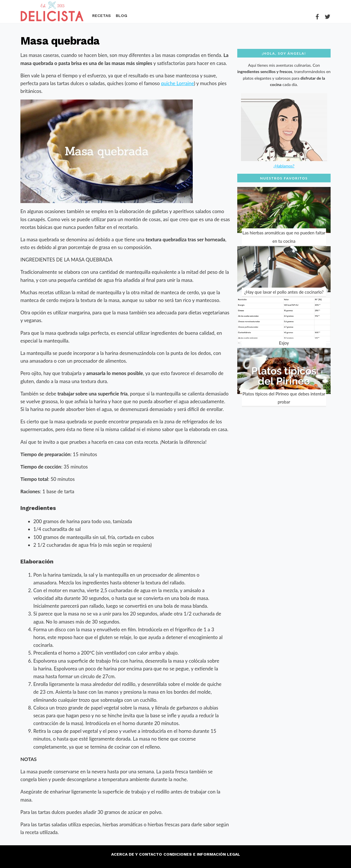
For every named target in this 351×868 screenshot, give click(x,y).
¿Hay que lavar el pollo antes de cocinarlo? (284, 292)
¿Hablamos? (284, 166)
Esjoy (284, 343)
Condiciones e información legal (202, 854)
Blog (122, 16)
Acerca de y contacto (137, 854)
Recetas (102, 16)
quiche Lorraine (177, 83)
